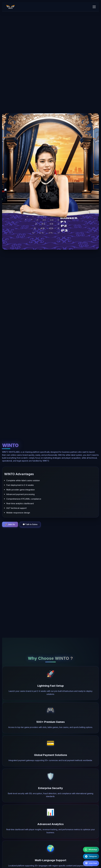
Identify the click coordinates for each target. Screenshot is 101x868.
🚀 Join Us (10, 524)
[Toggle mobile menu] (94, 7)
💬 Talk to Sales (31, 524)
